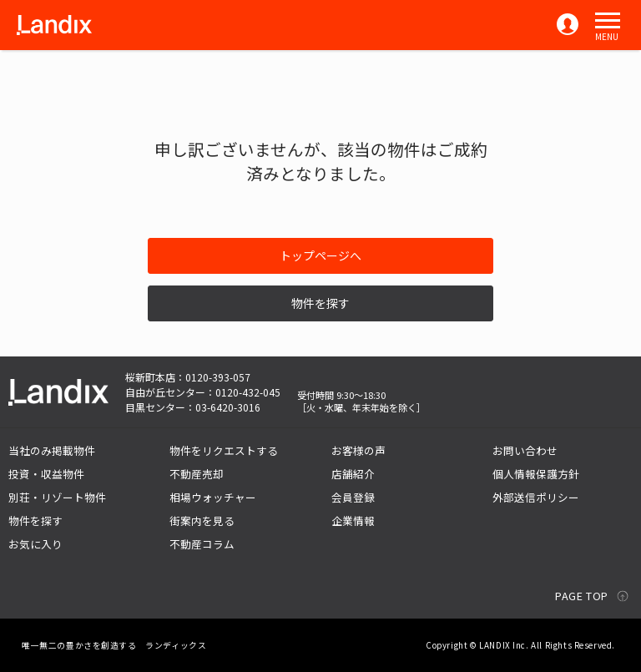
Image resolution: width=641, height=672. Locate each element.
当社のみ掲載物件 (52, 450)
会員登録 (353, 497)
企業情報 (353, 520)
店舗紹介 (353, 474)
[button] (608, 21)
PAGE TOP (582, 596)
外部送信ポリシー (536, 497)
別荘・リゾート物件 (57, 497)
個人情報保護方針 (536, 474)
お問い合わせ (525, 450)
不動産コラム (202, 544)
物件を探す (320, 303)
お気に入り (35, 544)
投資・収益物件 (46, 474)
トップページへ (320, 255)
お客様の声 (358, 450)
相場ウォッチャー (213, 497)
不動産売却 (197, 474)
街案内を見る (202, 520)
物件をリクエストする (224, 450)
